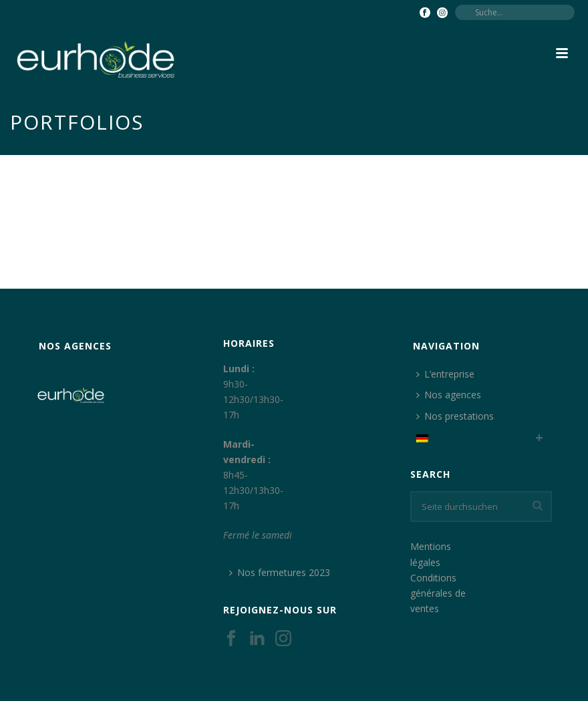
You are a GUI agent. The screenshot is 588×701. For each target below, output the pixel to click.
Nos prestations (455, 416)
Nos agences (449, 395)
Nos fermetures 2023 (280, 572)
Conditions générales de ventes (438, 593)
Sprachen (37, 12)
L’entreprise (445, 374)
